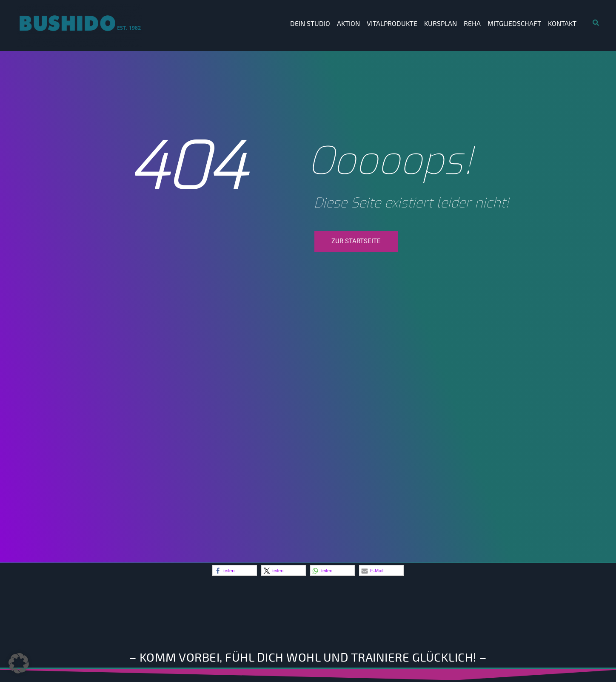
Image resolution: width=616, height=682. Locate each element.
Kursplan (441, 23)
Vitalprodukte (392, 23)
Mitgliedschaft (514, 23)
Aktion (348, 23)
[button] (235, 570)
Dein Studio (310, 23)
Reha (472, 23)
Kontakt (562, 23)
